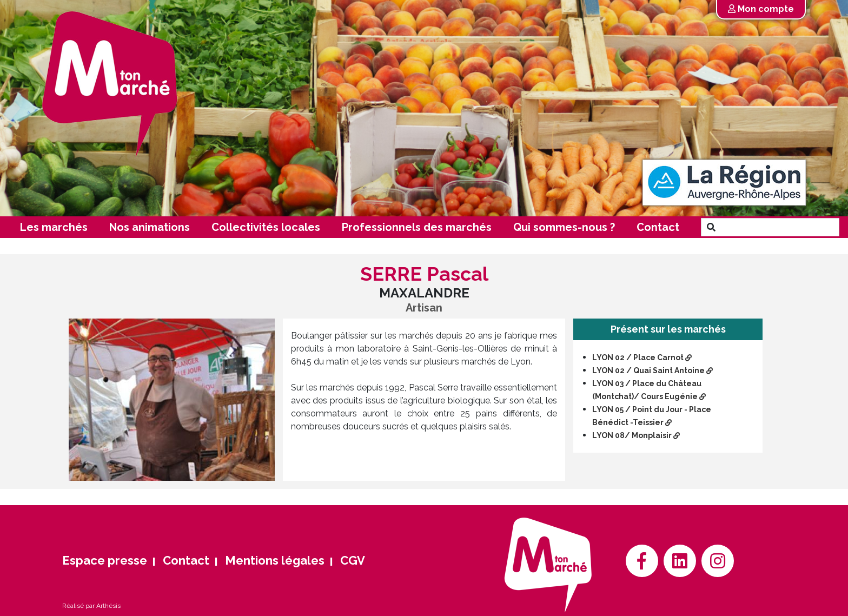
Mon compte (761, 9)
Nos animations (150, 227)
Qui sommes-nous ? (564, 227)
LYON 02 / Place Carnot (642, 357)
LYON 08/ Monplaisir (636, 435)
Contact (658, 227)
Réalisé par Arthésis (91, 606)
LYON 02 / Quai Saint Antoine (652, 370)
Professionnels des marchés (417, 227)
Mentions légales (275, 560)
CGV (353, 560)
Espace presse (105, 560)
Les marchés (54, 227)
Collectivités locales (266, 227)
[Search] (780, 227)
